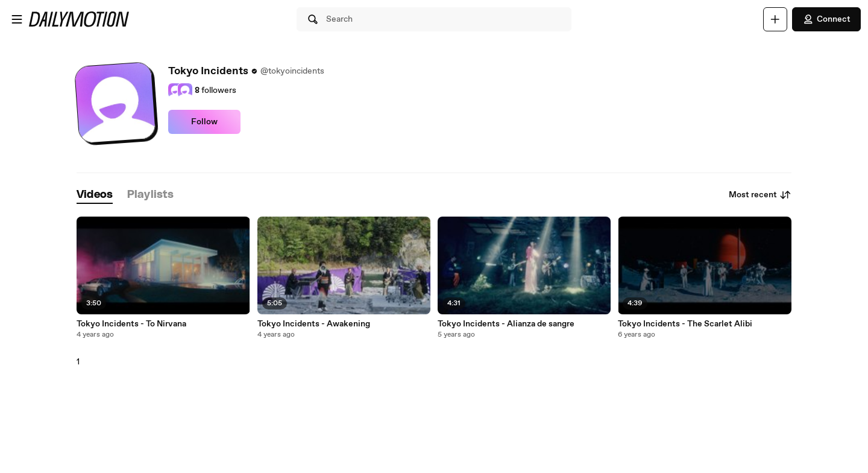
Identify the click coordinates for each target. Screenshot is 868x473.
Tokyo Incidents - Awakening (314, 324)
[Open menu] (17, 19)
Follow (204, 122)
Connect (826, 19)
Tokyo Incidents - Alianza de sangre (506, 324)
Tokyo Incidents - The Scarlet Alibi (685, 324)
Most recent (760, 195)
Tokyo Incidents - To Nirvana (131, 324)
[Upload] (775, 19)
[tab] (95, 195)
